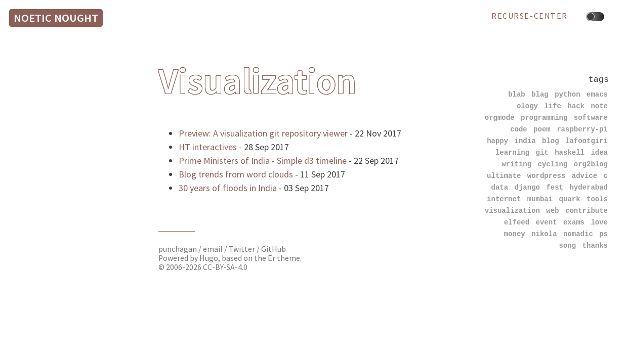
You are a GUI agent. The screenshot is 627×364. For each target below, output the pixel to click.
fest (555, 187)
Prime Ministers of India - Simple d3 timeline (263, 161)
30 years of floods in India (228, 188)
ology (527, 106)
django (527, 187)
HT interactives (208, 147)
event (547, 222)
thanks (595, 245)
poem (542, 129)
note (599, 106)
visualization (512, 211)
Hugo (209, 258)
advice (584, 176)
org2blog (591, 164)
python (567, 94)
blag (540, 94)
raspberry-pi (582, 129)
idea (599, 152)
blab (517, 94)
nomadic (578, 234)
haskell (570, 152)
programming (544, 118)
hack (576, 106)
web (552, 211)
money (515, 234)
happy (497, 141)
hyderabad (589, 187)
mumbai (540, 199)
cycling (553, 164)
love (599, 222)
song (568, 245)
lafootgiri (587, 141)
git (542, 152)
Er (271, 258)
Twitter (242, 249)
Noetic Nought (56, 18)
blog (551, 141)
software (591, 118)
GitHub (274, 249)
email (214, 249)
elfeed (517, 222)
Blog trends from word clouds (236, 174)
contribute (587, 211)
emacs (597, 94)
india (525, 141)
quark (570, 199)
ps (603, 234)
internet (504, 199)
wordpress (547, 176)
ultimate (504, 176)
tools (597, 199)
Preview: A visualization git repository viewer (263, 133)
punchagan (178, 249)
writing (516, 164)
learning (512, 152)
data (500, 187)
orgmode (500, 118)
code (519, 129)
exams (574, 222)
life (553, 106)
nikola (544, 234)
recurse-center (530, 16)
